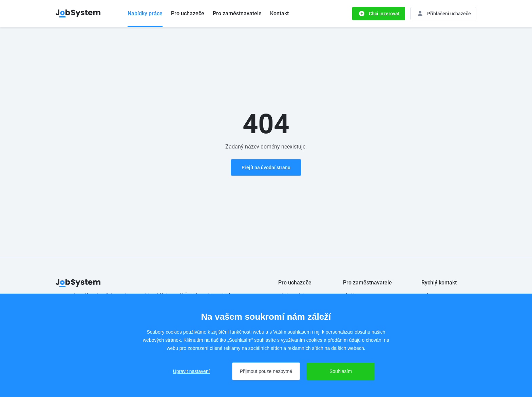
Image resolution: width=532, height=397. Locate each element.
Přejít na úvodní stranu (266, 167)
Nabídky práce (145, 13)
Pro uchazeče (188, 13)
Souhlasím (341, 371)
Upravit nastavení (192, 371)
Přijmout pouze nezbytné (266, 371)
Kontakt (279, 13)
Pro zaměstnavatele (237, 13)
